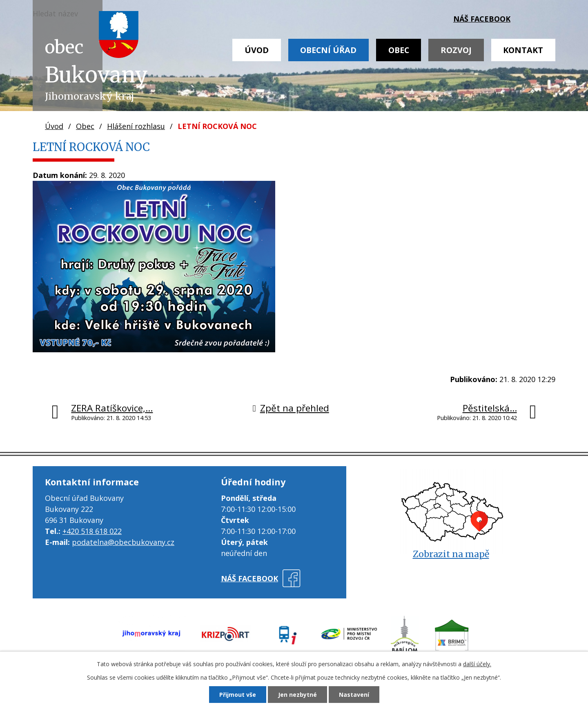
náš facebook (482, 19)
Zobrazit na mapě (451, 554)
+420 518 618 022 (92, 531)
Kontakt (523, 50)
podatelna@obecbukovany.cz (123, 542)
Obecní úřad (328, 50)
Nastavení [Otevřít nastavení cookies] (354, 695)
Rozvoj (456, 50)
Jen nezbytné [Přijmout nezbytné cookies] (297, 695)
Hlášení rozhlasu (136, 126)
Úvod (257, 50)
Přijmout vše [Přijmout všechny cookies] (238, 695)
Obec (399, 50)
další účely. (477, 664)
